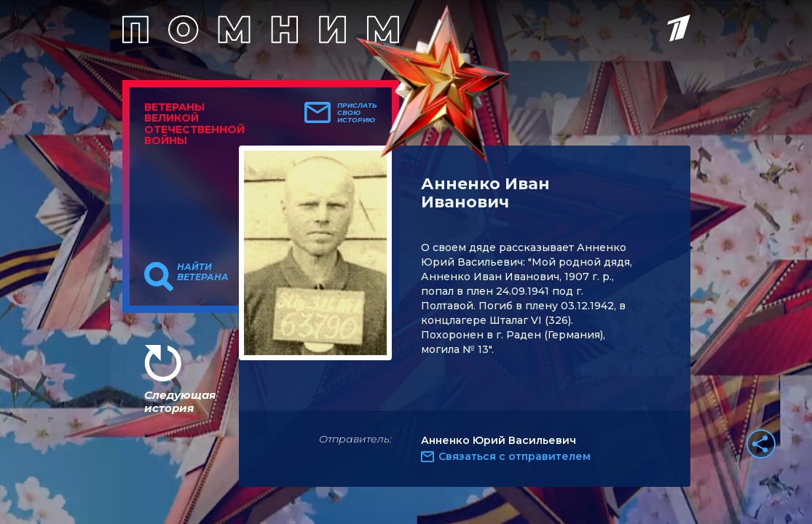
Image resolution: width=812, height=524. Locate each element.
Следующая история (180, 401)
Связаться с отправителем (515, 456)
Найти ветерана (203, 272)
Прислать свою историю (357, 113)
